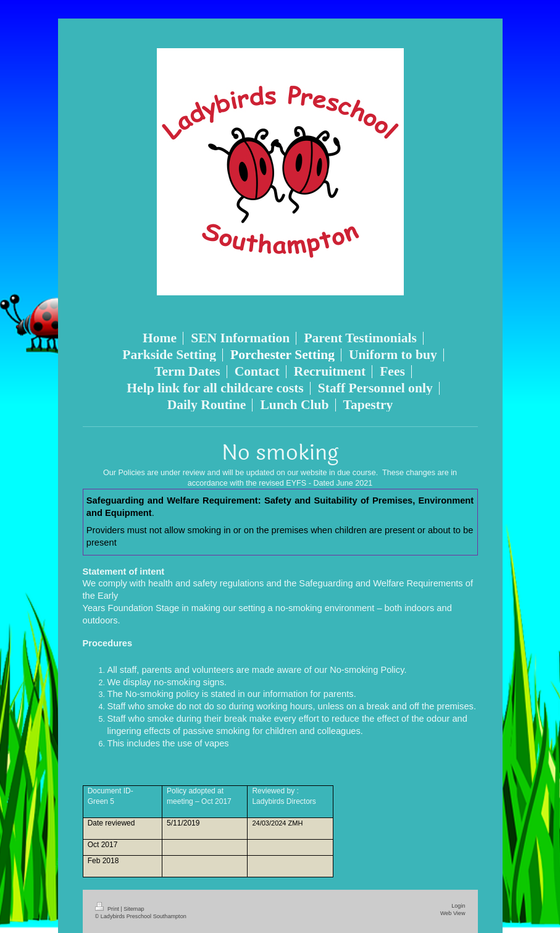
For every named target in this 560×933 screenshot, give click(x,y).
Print (108, 909)
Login (458, 906)
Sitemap (134, 909)
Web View (453, 913)
